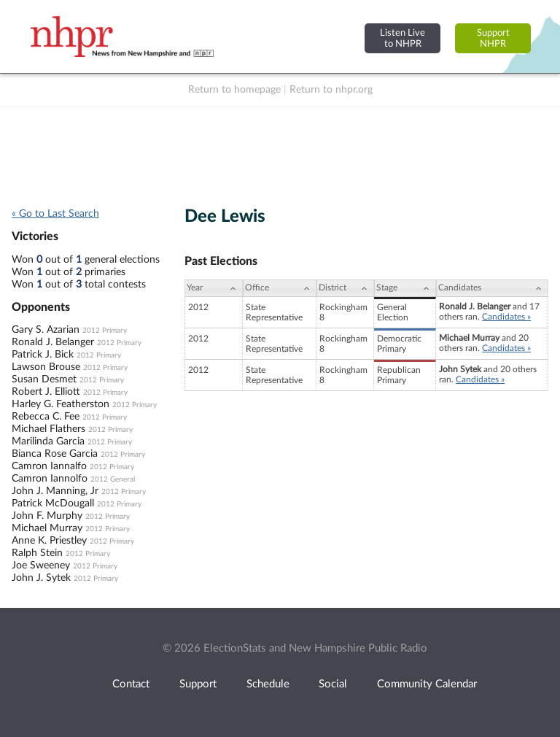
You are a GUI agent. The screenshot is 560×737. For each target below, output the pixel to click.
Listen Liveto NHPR (402, 38)
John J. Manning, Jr (55, 491)
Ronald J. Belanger (53, 342)
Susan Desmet (44, 379)
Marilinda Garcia (48, 441)
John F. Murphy (47, 516)
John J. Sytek (41, 578)
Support (198, 684)
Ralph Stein (37, 553)
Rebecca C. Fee (46, 417)
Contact (131, 684)
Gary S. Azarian (46, 330)
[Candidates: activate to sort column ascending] (492, 288)
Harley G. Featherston (61, 404)
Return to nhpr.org (331, 90)
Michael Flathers (48, 429)
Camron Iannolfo (50, 479)
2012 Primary (105, 331)
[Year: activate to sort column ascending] (214, 288)
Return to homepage (234, 90)
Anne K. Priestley (49, 541)
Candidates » (506, 317)
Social (333, 684)
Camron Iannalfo (49, 466)
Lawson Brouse (46, 367)
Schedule (268, 684)
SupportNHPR (493, 38)
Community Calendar (427, 684)
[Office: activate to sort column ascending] (280, 288)
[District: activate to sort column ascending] (345, 288)
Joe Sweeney (41, 566)
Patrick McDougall (53, 503)
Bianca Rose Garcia (55, 454)
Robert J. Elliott (46, 392)
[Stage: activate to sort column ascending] (405, 288)
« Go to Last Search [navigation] (55, 214)
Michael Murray (47, 528)
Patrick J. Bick (43, 355)
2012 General (113, 479)
